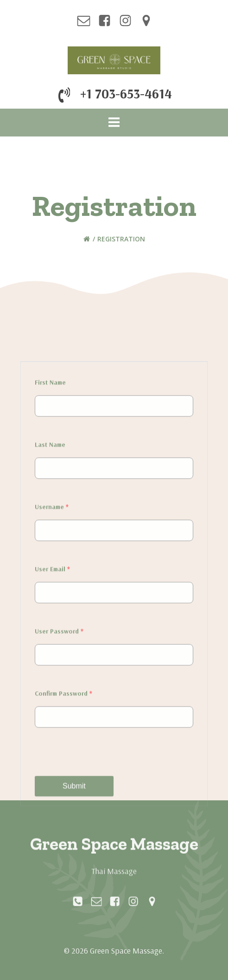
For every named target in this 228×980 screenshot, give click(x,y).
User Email (52, 798)
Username (52, 735)
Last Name (50, 673)
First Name (50, 611)
